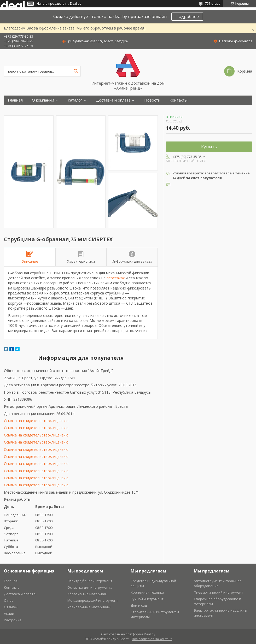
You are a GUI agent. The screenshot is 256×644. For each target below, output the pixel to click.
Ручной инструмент (147, 599)
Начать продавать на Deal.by (59, 4)
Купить (209, 147)
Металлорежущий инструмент (93, 600)
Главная (15, 100)
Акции (9, 613)
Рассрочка (13, 620)
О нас (8, 600)
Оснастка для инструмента (90, 587)
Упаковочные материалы (89, 607)
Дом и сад (139, 605)
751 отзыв (213, 4)
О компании (43, 100)
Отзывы (11, 607)
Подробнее (187, 16)
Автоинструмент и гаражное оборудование (218, 583)
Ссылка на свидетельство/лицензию (36, 421)
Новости (152, 100)
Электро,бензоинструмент (90, 581)
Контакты (179, 100)
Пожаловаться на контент (152, 639)
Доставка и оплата (113, 100)
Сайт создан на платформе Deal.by (128, 634)
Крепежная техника (147, 592)
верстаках (116, 278)
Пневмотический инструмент (219, 592)
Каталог (75, 100)
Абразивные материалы (88, 594)
